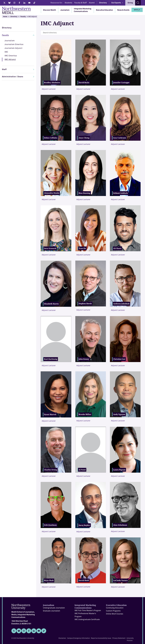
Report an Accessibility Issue (101, 638)
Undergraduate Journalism (54, 608)
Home (5, 17)
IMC (6, 52)
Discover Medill (50, 10)
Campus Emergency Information (78, 638)
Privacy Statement (119, 638)
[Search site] (138, 3)
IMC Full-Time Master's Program (88, 611)
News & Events (123, 10)
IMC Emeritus (11, 56)
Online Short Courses (115, 614)
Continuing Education (115, 608)
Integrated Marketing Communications (83, 10)
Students (68, 3)
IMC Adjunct (10, 59)
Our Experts (116, 3)
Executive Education (104, 10)
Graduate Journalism (52, 611)
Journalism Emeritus (14, 44)
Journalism (65, 10)
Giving (130, 3)
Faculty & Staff (81, 3)
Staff (4, 69)
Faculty (23, 17)
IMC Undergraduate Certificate (87, 620)
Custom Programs (113, 611)
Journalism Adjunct (13, 48)
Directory (103, 3)
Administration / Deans (13, 77)
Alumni (92, 3)
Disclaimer (62, 638)
